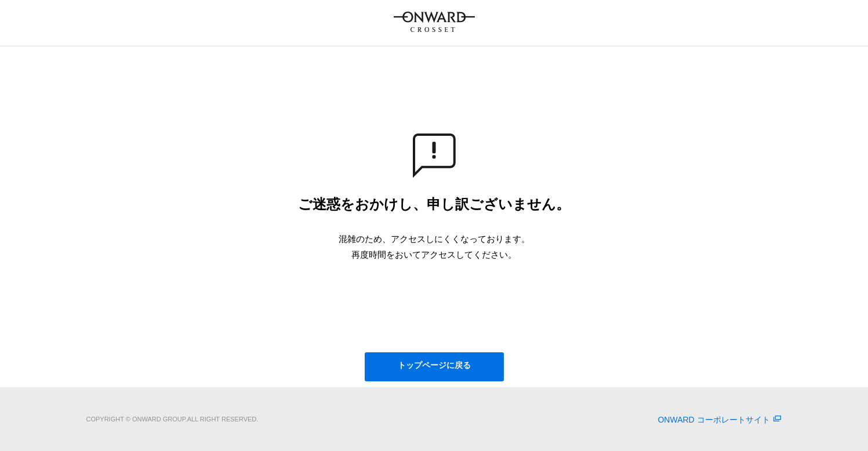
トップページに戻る (434, 365)
